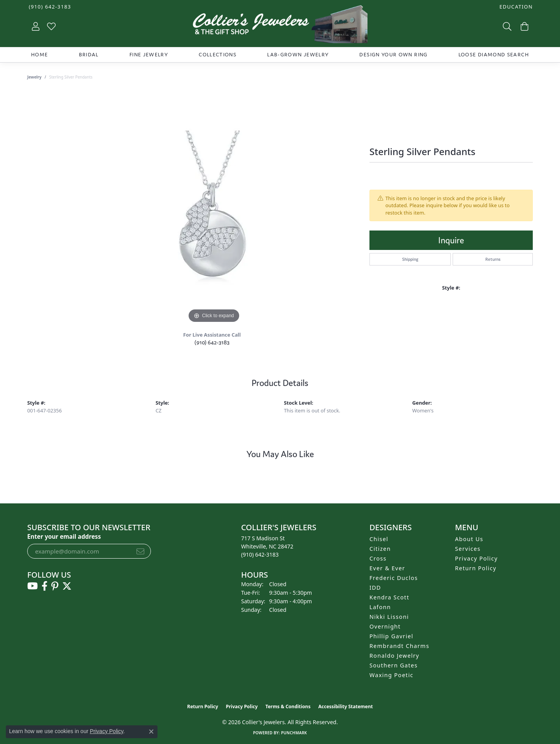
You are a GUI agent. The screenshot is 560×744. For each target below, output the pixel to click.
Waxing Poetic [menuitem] (391, 675)
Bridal (89, 55)
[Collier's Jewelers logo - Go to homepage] (280, 26)
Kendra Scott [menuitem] (389, 597)
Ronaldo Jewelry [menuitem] (394, 656)
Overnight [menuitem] (385, 626)
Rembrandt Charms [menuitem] (399, 646)
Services (468, 549)
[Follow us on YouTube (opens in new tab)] (32, 586)
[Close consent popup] (151, 732)
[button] (515, 7)
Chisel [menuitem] (379, 539)
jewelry (34, 77)
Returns (493, 259)
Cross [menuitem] (378, 558)
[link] (49, 7)
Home (39, 55)
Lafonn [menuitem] (380, 607)
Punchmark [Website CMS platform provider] (294, 733)
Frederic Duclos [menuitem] (394, 578)
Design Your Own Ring (393, 55)
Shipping (410, 259)
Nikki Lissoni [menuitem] (389, 617)
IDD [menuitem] (375, 588)
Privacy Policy (476, 558)
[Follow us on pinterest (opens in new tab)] (55, 586)
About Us (469, 539)
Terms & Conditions (288, 706)
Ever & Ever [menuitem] (387, 568)
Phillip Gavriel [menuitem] (391, 636)
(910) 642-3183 (212, 342)
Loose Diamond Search (494, 55)
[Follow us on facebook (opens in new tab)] (45, 586)
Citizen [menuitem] (380, 549)
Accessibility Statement (345, 706)
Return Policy (476, 568)
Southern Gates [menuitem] (394, 665)
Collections (218, 55)
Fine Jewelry (149, 55)
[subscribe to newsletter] (140, 551)
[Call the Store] (260, 555)
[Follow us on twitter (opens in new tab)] (67, 586)
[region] (214, 208)
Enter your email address (64, 536)
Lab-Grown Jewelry (298, 55)
